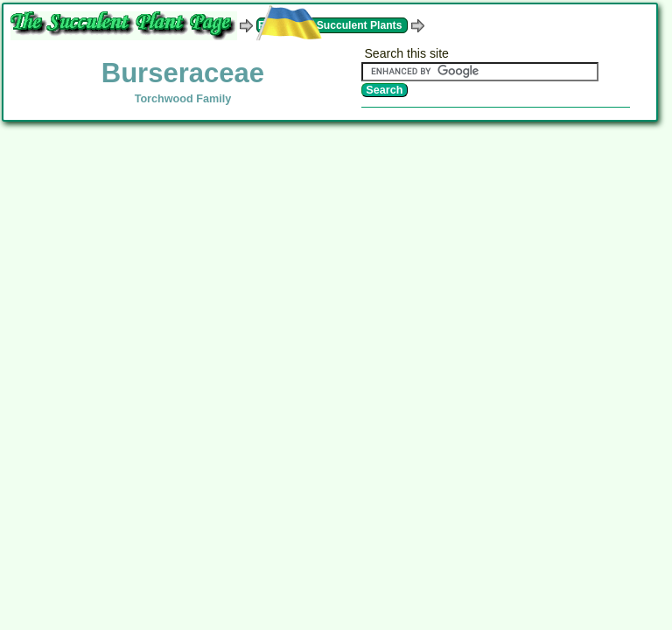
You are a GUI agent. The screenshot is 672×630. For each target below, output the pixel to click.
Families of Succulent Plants (330, 25)
